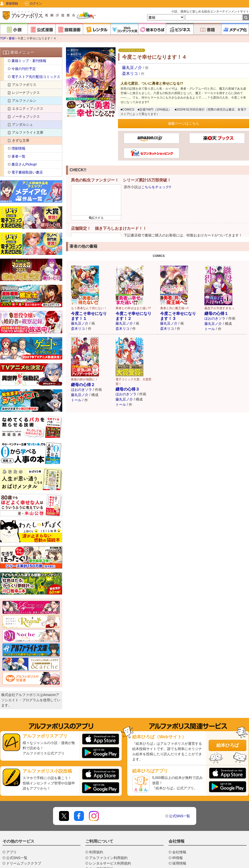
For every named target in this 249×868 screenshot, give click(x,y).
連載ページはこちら (184, 123)
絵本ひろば (228, 745)
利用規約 (96, 852)
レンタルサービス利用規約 (110, 863)
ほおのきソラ (215, 318)
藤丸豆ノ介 (132, 68)
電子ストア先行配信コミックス (36, 77)
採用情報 (179, 863)
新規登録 (12, 3)
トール (210, 329)
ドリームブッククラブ (24, 863)
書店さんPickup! (24, 164)
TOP (3, 38)
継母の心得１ (216, 314)
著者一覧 (18, 156)
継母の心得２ (83, 385)
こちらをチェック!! (156, 187)
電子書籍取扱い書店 (27, 172)
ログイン (36, 3)
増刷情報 (18, 148)
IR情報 (178, 858)
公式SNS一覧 (180, 816)
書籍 (12, 38)
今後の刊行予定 (24, 69)
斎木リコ (130, 74)
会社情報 (179, 852)
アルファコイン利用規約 (108, 858)
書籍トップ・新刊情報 (29, 61)
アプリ (11, 852)
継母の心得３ (127, 389)
